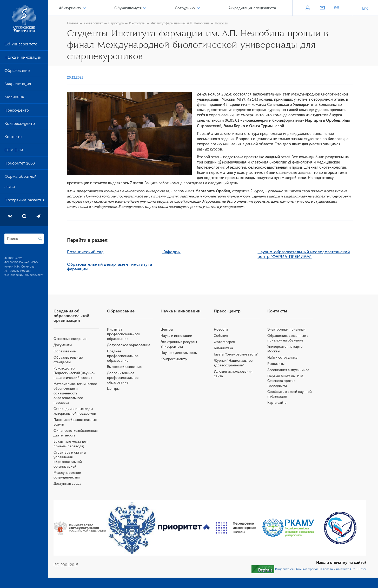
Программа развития (24, 201)
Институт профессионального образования (138, 334)
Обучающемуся (139, 8)
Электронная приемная (292, 329)
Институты (146, 23)
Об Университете (21, 45)
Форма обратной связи (21, 183)
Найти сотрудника (288, 357)
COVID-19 (14, 151)
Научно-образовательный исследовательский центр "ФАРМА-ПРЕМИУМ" (313, 254)
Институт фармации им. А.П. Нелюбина (189, 23)
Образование (17, 72)
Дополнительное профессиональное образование (138, 382)
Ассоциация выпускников (294, 370)
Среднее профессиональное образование (138, 361)
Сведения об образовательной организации (89, 316)
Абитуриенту (86, 8)
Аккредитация (18, 85)
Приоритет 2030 (20, 164)
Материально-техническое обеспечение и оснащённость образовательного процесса (93, 393)
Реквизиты (282, 364)
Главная (82, 23)
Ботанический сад (94, 252)
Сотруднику (192, 8)
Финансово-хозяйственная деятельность (83, 435)
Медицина (14, 98)
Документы (81, 345)
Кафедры (180, 252)
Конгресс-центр (20, 125)
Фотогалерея (233, 342)
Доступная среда (85, 488)
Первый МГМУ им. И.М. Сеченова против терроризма (292, 381)
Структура (125, 23)
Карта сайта (283, 403)
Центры (128, 393)
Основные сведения (88, 339)
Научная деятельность (190, 353)
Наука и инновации (23, 58)
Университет (102, 23)
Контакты (13, 138)
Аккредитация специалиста (254, 8)
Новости (231, 23)
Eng (365, 8)
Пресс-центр (17, 111)
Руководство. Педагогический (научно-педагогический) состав (92, 373)
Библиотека (232, 348)
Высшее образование (139, 371)
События (230, 336)
